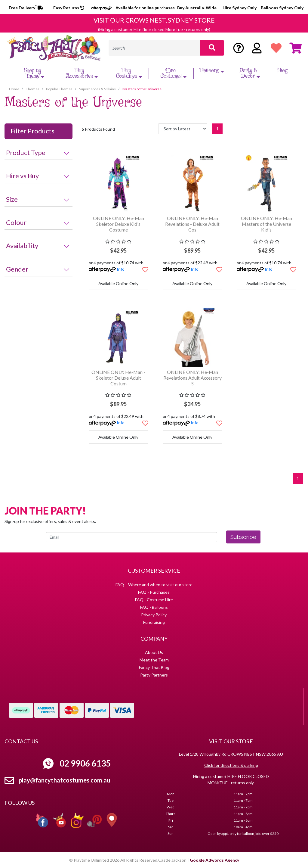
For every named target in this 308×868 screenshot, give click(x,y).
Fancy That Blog (154, 667)
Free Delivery (26, 8)
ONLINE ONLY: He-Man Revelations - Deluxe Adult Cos (192, 224)
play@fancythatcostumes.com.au (64, 780)
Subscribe (243, 537)
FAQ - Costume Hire (154, 600)
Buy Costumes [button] (130, 73)
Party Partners (154, 675)
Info (121, 269)
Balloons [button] (213, 71)
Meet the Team (154, 660)
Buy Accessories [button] (83, 73)
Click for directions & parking (231, 765)
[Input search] (154, 48)
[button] (145, 269)
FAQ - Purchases (154, 592)
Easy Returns (69, 8)
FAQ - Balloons (154, 607)
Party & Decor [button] (251, 73)
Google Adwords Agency (214, 860)
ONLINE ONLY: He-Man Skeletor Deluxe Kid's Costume (119, 224)
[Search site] (212, 48)
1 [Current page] (217, 129)
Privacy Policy (154, 615)
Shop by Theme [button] (35, 73)
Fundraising (154, 622)
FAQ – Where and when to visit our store (154, 585)
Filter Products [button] (32, 131)
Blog (282, 71)
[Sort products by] (183, 129)
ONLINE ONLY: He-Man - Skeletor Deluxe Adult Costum (118, 378)
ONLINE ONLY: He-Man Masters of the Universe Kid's (266, 224)
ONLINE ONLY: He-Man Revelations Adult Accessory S (192, 378)
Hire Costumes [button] (174, 73)
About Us (154, 652)
